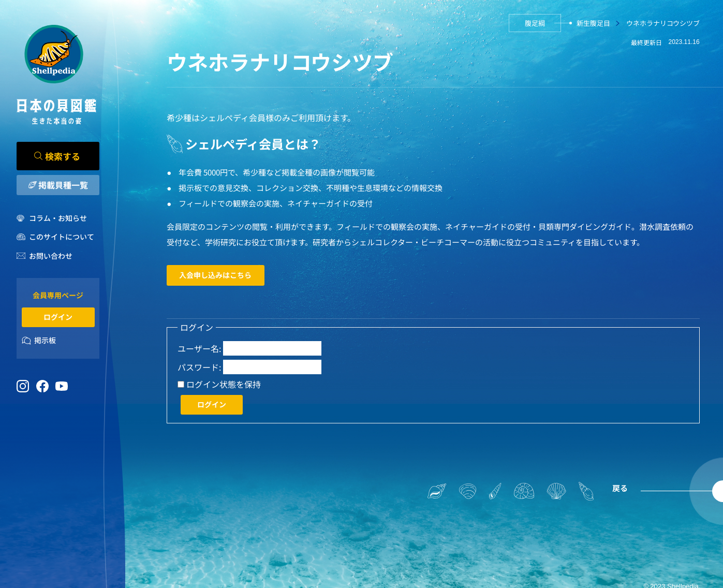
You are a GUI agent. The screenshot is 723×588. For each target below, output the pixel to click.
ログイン (58, 317)
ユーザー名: (199, 349)
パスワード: (199, 367)
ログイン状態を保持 (224, 384)
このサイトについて (62, 237)
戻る (620, 488)
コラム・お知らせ (58, 218)
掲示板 (45, 340)
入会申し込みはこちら (215, 275)
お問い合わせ (51, 256)
